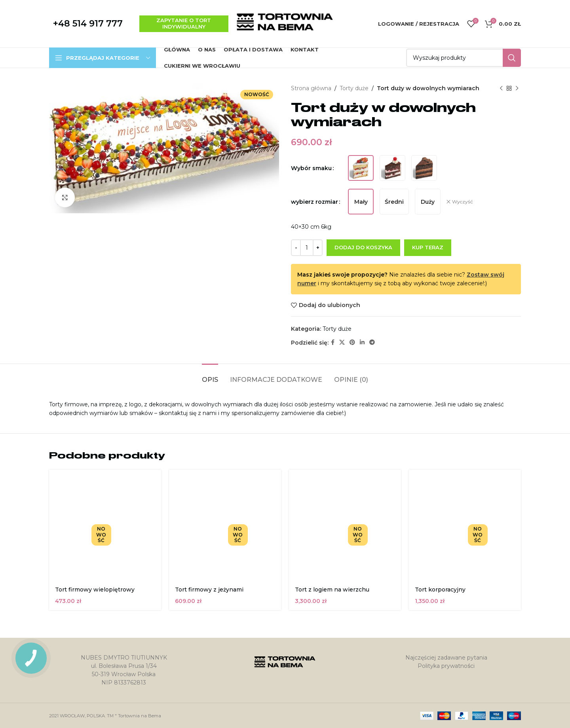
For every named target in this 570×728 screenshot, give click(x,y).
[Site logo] (285, 23)
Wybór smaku (311, 168)
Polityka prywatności (446, 666)
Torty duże (354, 88)
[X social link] (342, 342)
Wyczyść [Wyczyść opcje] (463, 202)
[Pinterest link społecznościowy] (352, 342)
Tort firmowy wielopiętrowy (95, 590)
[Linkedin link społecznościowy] (362, 342)
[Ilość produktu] (307, 248)
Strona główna (311, 88)
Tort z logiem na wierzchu (332, 590)
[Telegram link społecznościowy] (372, 342)
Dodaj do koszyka (363, 247)
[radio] (361, 168)
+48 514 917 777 (88, 24)
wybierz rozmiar (314, 202)
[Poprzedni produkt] (501, 88)
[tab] (210, 376)
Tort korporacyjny (440, 590)
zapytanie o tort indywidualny (184, 23)
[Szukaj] (464, 58)
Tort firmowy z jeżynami (209, 590)
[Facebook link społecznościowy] (333, 342)
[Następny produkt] (517, 88)
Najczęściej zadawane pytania (446, 658)
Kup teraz (428, 247)
